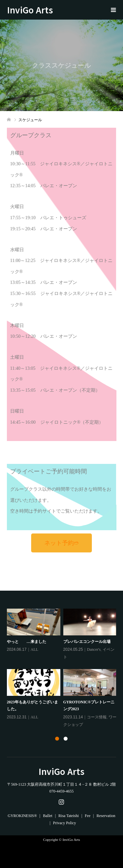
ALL (34, 649)
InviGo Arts (34, 10)
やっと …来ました (27, 642)
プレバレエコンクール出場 (87, 642)
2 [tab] (66, 739)
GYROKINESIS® (22, 816)
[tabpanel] (63, 668)
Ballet (48, 816)
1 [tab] (57, 739)
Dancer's (94, 649)
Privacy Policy (65, 823)
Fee (87, 816)
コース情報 (97, 717)
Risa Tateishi (69, 816)
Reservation (106, 816)
